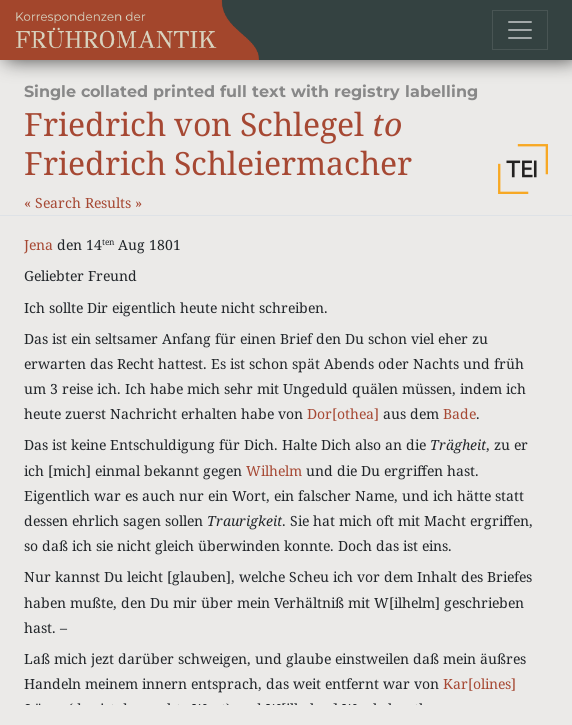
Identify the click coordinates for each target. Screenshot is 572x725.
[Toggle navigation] (520, 30)
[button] (523, 169)
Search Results (85, 202)
